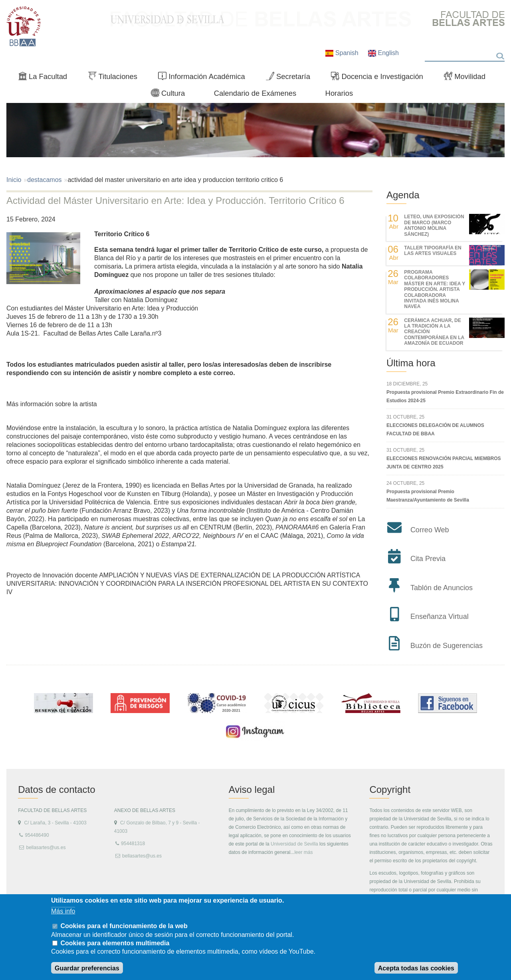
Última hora (411, 363)
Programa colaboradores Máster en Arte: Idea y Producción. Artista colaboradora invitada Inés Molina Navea (435, 289)
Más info (63, 911)
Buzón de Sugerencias (447, 646)
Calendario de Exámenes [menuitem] (255, 93)
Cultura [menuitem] (171, 95)
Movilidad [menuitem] (468, 78)
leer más (303, 852)
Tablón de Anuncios (442, 588)
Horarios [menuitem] (339, 93)
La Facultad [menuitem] (46, 78)
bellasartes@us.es (46, 848)
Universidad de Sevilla (294, 844)
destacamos (44, 180)
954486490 (37, 835)
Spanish (343, 53)
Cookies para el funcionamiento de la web (124, 926)
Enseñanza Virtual (440, 616)
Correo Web (430, 530)
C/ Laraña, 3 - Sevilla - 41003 (55, 823)
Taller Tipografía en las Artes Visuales (433, 251)
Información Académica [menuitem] (205, 78)
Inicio (14, 180)
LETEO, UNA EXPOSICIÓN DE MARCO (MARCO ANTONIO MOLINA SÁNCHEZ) (434, 225)
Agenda (403, 195)
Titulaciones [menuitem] (116, 78)
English (383, 53)
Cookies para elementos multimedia (115, 943)
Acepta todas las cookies (416, 968)
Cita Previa (428, 559)
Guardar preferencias (87, 968)
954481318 (133, 844)
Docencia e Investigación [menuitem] (380, 78)
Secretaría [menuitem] (291, 78)
